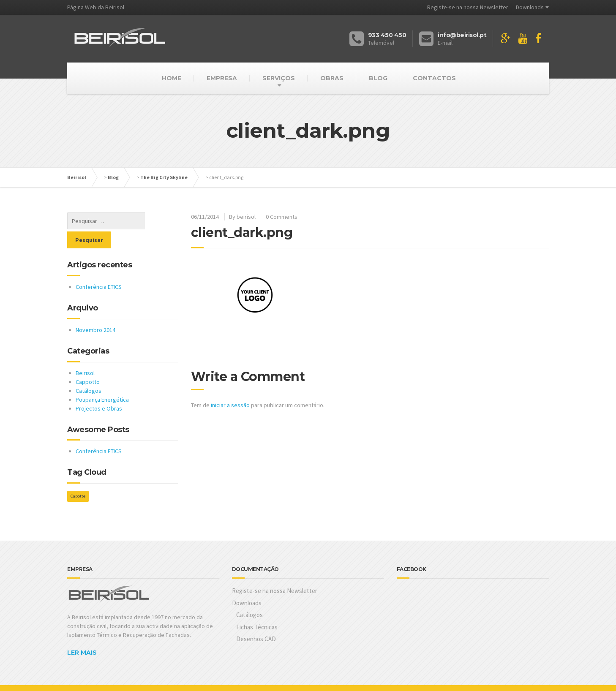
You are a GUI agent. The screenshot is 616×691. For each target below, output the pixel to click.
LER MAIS (82, 634)
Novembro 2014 (95, 311)
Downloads (530, 7)
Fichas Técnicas (257, 608)
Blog (113, 177)
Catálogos (89, 372)
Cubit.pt (116, 678)
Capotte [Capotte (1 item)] (78, 477)
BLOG (378, 78)
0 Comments (282, 217)
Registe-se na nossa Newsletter (468, 7)
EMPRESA (222, 78)
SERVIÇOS (279, 78)
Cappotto (88, 363)
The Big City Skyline (164, 177)
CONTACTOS (434, 78)
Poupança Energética (102, 381)
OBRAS (332, 78)
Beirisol (77, 177)
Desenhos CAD (256, 620)
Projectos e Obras (99, 389)
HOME (172, 78)
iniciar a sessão (230, 405)
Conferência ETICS (99, 268)
